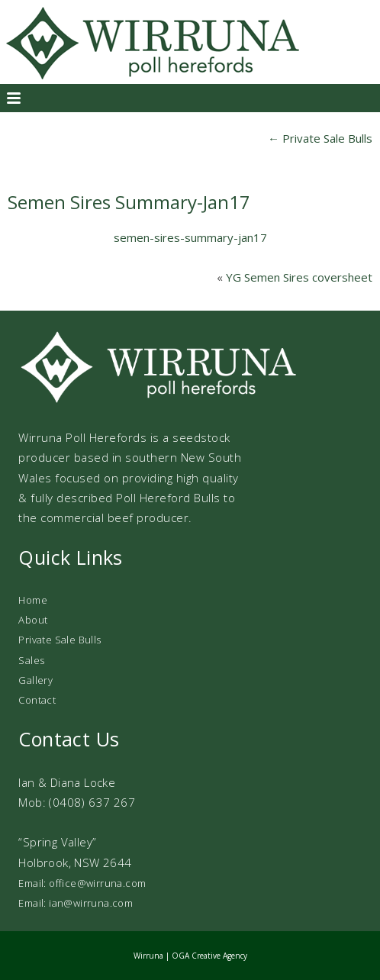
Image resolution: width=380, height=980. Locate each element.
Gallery (35, 680)
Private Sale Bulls (320, 138)
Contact (37, 700)
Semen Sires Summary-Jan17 (129, 202)
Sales (31, 660)
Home (33, 600)
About (33, 620)
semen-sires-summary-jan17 (190, 237)
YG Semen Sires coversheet (299, 277)
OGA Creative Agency (209, 956)
